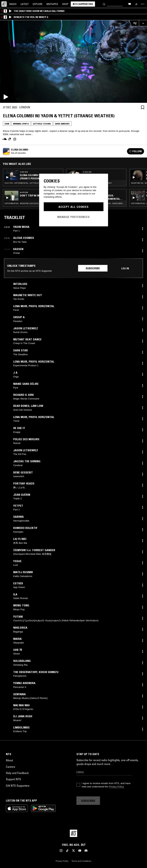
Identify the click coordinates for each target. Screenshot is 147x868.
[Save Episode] (143, 107)
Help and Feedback (17, 773)
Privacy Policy (116, 787)
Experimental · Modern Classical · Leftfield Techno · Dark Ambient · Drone (33, 203)
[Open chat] (130, 4)
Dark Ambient (62, 124)
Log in (125, 268)
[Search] (104, 4)
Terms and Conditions (81, 861)
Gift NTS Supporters (18, 786)
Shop (65, 4)
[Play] (73, 62)
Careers (10, 767)
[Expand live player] (143, 23)
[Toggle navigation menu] (143, 4)
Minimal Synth (21, 124)
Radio (13, 4)
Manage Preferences (73, 217)
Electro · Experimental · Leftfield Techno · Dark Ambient (33, 183)
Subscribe (93, 268)
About (9, 760)
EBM (7, 124)
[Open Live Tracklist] (134, 23)
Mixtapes (52, 4)
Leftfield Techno (42, 124)
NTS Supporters (83, 4)
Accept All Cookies (73, 207)
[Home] (4, 4)
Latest (25, 4)
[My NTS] (136, 4)
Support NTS (13, 779)
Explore (38, 4)
